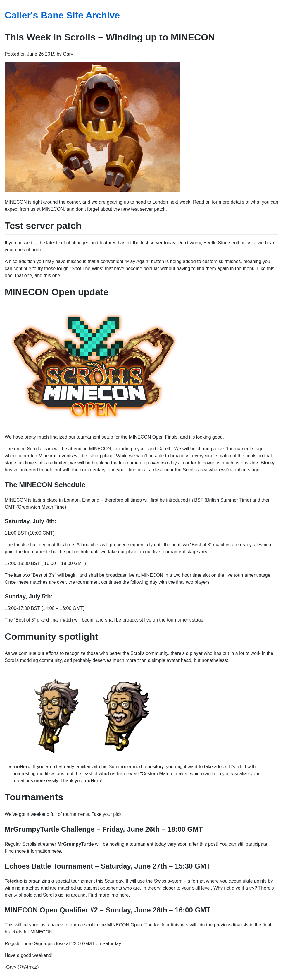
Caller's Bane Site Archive (62, 15)
